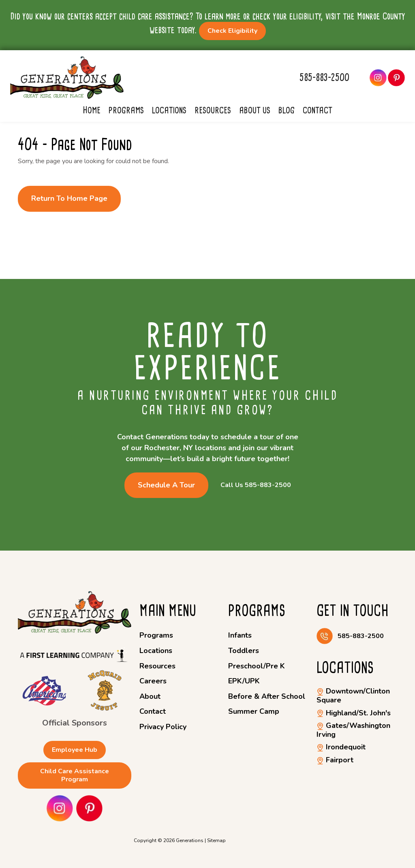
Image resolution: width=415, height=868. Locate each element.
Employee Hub (75, 750)
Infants (240, 635)
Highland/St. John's (354, 713)
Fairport (335, 760)
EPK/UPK (244, 681)
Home (92, 110)
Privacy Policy (163, 727)
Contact (318, 110)
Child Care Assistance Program (75, 775)
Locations (169, 110)
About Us (255, 110)
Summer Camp (254, 711)
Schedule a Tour (166, 485)
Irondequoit (341, 747)
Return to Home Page (69, 198)
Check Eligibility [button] (232, 31)
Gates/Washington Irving (353, 730)
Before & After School (267, 696)
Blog (287, 110)
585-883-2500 (324, 78)
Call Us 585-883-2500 (256, 485)
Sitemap (216, 840)
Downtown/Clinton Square (353, 696)
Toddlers (244, 651)
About (150, 696)
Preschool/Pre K (257, 666)
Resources (213, 110)
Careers (153, 681)
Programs (126, 110)
